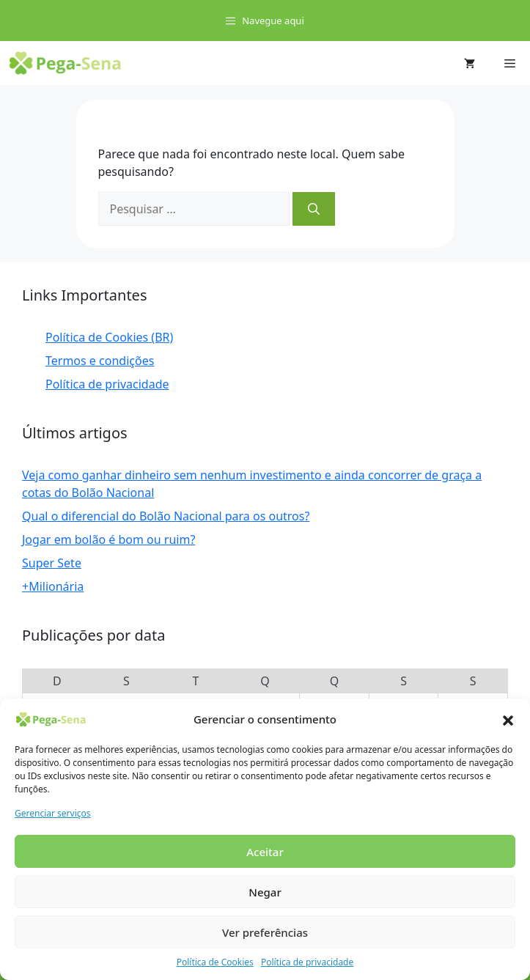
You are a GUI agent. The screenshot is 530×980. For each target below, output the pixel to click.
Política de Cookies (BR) (109, 337)
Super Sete (52, 563)
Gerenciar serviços (53, 813)
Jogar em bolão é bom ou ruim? (108, 539)
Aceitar (265, 852)
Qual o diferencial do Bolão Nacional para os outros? (166, 516)
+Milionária (53, 586)
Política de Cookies (215, 962)
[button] (508, 719)
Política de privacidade (307, 962)
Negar (265, 892)
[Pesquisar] (314, 209)
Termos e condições (100, 361)
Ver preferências (265, 932)
